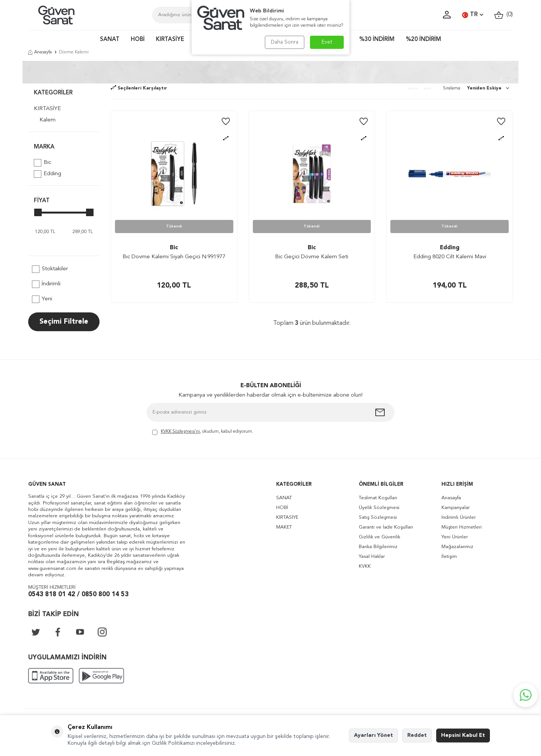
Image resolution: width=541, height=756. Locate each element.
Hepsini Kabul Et (463, 735)
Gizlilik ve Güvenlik (379, 537)
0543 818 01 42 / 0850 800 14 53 (78, 595)
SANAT (110, 40)
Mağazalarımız (457, 547)
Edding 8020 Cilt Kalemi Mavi (450, 257)
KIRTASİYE (170, 40)
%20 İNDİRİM (423, 40)
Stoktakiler (50, 269)
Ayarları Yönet (373, 735)
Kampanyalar (456, 508)
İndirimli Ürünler (459, 517)
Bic (42, 163)
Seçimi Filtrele (64, 322)
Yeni (42, 299)
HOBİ (138, 40)
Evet (327, 42)
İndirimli (46, 284)
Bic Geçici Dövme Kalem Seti (312, 257)
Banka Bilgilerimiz (378, 547)
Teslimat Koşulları (378, 498)
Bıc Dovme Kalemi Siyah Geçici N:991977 (174, 257)
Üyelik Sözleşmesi (379, 508)
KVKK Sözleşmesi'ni (180, 432)
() (504, 15)
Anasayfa (40, 52)
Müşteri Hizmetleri (462, 527)
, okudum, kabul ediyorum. (203, 432)
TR (473, 15)
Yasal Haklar (372, 557)
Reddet (417, 735)
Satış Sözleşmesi (378, 517)
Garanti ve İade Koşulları (386, 527)
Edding (48, 174)
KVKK (365, 566)
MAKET (284, 527)
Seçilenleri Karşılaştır (139, 88)
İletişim (449, 557)
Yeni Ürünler (455, 537)
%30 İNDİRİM (377, 40)
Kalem (48, 120)
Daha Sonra (285, 42)
